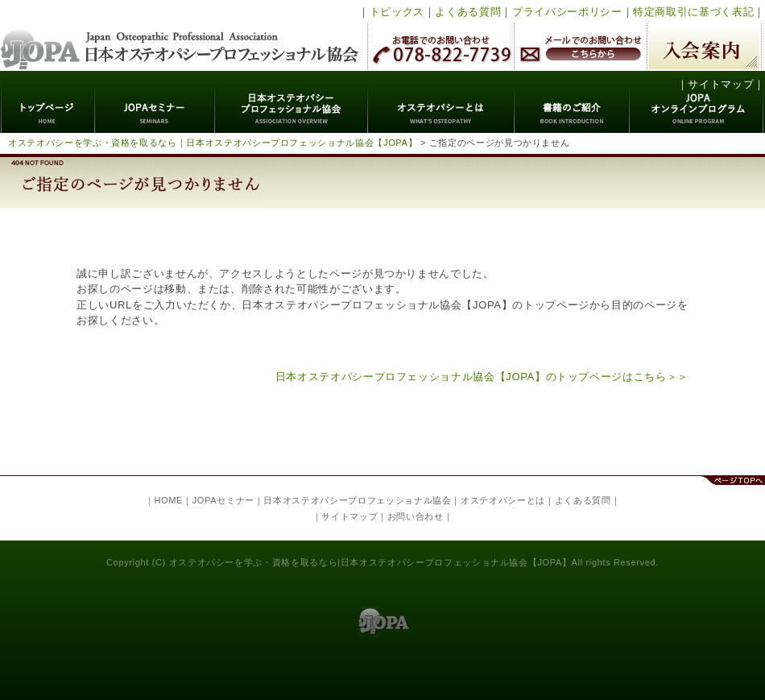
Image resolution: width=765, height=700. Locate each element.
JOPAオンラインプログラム (697, 102)
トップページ (48, 102)
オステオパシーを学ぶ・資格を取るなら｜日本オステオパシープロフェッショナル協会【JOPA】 (213, 143)
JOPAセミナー (155, 102)
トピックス (397, 12)
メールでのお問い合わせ (581, 46)
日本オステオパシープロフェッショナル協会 (180, 35)
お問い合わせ (416, 516)
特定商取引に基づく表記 (693, 12)
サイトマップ (721, 84)
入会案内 (704, 46)
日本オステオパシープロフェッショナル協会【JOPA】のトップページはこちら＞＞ (482, 377)
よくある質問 (468, 12)
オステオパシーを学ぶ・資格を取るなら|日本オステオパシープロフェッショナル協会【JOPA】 (370, 562)
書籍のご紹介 (572, 102)
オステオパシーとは (441, 102)
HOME (168, 500)
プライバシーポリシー (567, 12)
